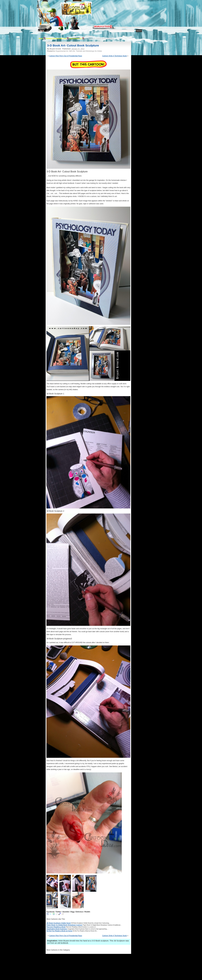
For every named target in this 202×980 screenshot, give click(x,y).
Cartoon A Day (83, 9)
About (49, 31)
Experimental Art (75, 38)
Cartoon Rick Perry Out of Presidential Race (66, 56)
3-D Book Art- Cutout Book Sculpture (73, 45)
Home (39, 31)
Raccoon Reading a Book (56, 927)
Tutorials (71, 31)
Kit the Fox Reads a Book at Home (59, 931)
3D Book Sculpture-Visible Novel (59, 923)
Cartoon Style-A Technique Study (115, 56)
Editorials (59, 31)
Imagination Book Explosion (57, 929)
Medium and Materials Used (56, 38)
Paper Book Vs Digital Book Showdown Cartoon (64, 925)
